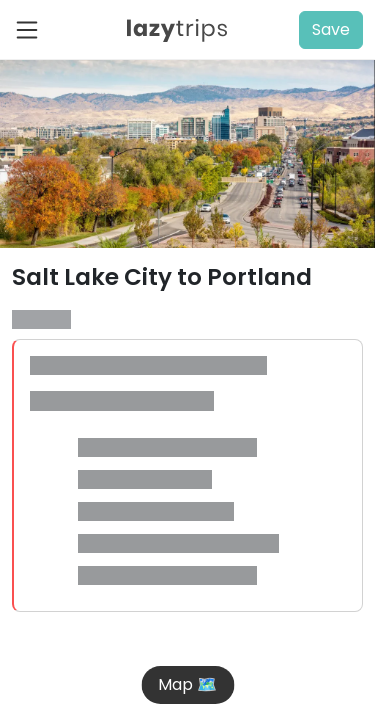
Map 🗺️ (187, 684)
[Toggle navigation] (33, 30)
